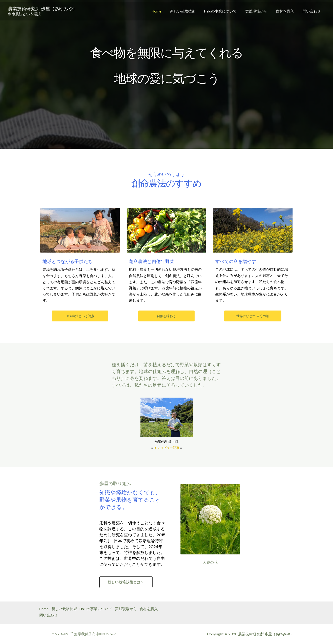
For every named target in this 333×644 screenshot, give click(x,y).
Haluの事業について (225, 11)
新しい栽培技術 (189, 11)
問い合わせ (312, 11)
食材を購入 (287, 11)
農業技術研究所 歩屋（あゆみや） (43, 9)
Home (164, 11)
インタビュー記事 (167, 448)
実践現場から (260, 11)
